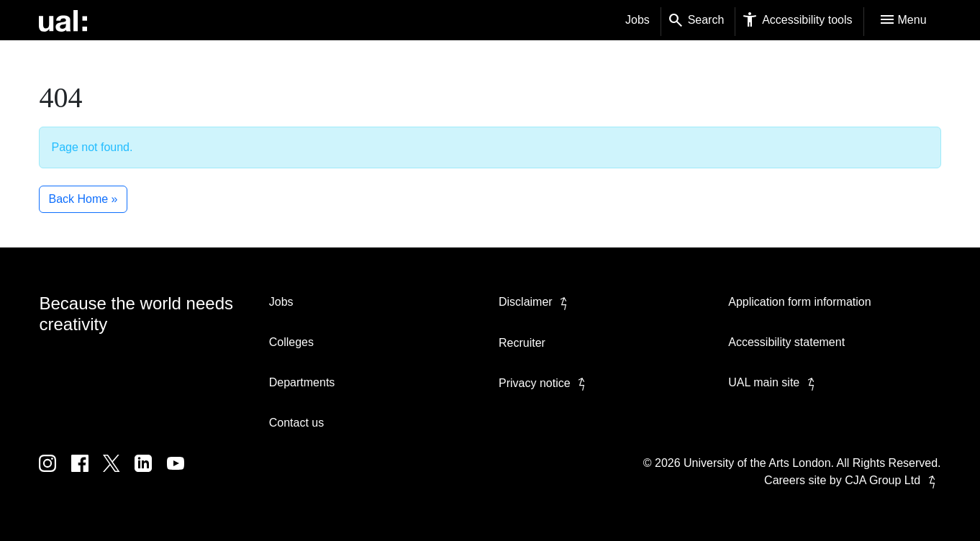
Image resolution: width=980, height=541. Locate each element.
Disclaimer (536, 302)
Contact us (296, 423)
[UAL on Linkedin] (150, 474)
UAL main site (774, 382)
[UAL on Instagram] (55, 474)
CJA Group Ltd (893, 480)
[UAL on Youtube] (181, 474)
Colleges (291, 342)
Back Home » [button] (83, 199)
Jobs (638, 20)
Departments (302, 382)
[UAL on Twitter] (119, 474)
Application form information (799, 302)
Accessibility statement (786, 342)
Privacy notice (545, 383)
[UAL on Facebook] (87, 474)
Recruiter (522, 343)
